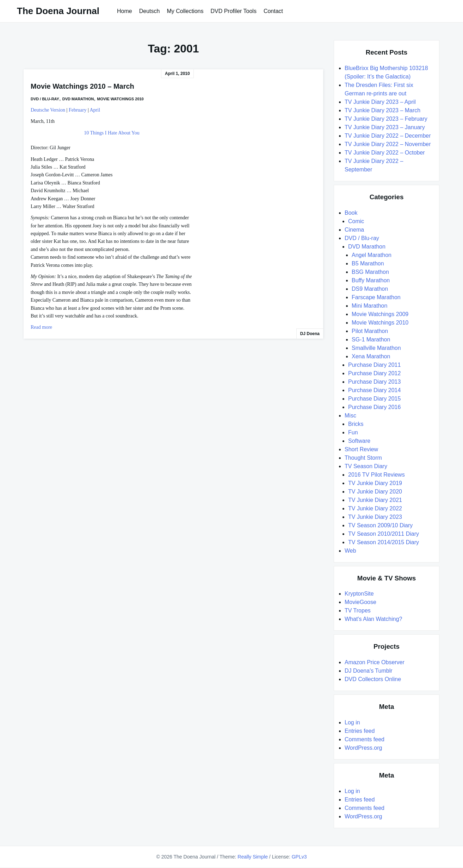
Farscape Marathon (376, 297)
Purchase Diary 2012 (374, 373)
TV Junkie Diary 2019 (375, 483)
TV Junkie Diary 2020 (375, 492)
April (95, 110)
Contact (273, 11)
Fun (353, 432)
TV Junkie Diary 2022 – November (388, 144)
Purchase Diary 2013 (374, 382)
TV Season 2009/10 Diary (380, 525)
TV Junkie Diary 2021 (375, 500)
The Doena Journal (58, 11)
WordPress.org (363, 748)
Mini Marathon (369, 306)
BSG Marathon (370, 272)
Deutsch (150, 11)
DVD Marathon (78, 99)
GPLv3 (299, 857)
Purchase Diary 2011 (374, 365)
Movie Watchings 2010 (120, 99)
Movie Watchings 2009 (380, 314)
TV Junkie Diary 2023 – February (386, 119)
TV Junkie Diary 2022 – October (385, 153)
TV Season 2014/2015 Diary (384, 542)
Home (125, 11)
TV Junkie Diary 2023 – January (385, 127)
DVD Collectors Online (373, 679)
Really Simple (253, 857)
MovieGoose (360, 602)
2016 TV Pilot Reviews (376, 475)
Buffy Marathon (371, 280)
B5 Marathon (368, 263)
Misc (350, 416)
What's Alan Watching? (373, 619)
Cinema (354, 230)
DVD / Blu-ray (45, 99)
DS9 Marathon (370, 289)
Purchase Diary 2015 (374, 399)
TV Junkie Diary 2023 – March (382, 110)
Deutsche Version (48, 110)
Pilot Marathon (370, 331)
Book (351, 213)
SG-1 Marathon (371, 339)
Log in (352, 722)
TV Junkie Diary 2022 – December (388, 136)
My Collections (185, 11)
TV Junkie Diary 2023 (375, 517)
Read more (41, 327)
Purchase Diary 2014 (374, 390)
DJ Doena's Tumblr (369, 671)
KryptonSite (359, 594)
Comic (356, 221)
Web (350, 551)
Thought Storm (363, 458)
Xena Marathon (371, 356)
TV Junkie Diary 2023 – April (380, 102)
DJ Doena (310, 334)
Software (359, 441)
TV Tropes (358, 611)
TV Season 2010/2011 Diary (384, 534)
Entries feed (360, 731)
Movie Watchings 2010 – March (82, 86)
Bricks (356, 424)
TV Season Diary (366, 466)
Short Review (361, 449)
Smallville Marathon (376, 348)
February (78, 110)
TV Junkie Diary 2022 (375, 508)
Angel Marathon (372, 255)
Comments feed (365, 739)
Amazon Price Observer (375, 662)
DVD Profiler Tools (233, 11)
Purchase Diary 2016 (374, 407)
